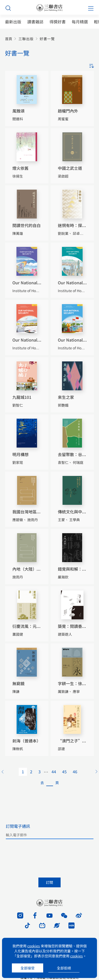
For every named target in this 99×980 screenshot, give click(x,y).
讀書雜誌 (35, 22)
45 (64, 772)
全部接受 (28, 968)
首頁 (9, 39)
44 (54, 772)
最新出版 (13, 22)
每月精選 (80, 22)
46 (75, 772)
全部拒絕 (64, 968)
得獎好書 (58, 22)
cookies (34, 946)
